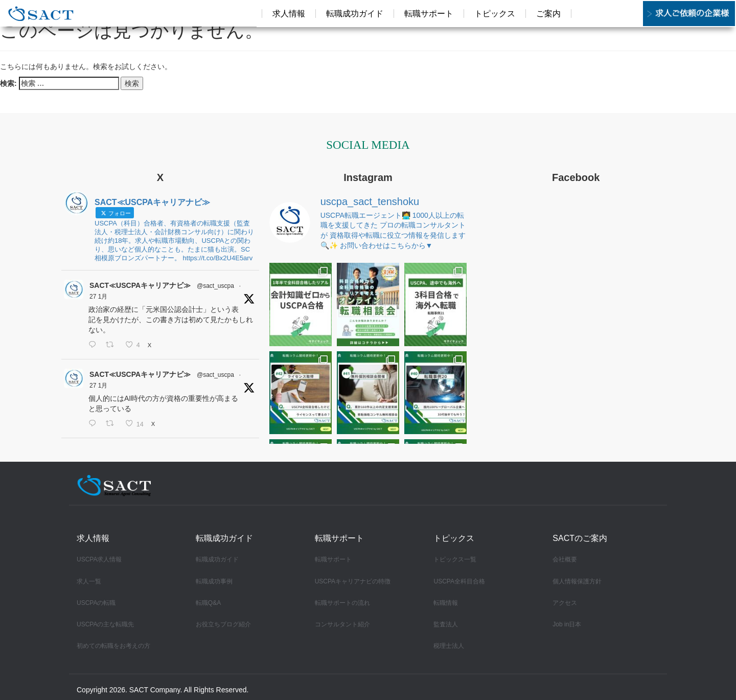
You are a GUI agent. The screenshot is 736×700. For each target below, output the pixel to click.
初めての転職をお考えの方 (113, 646)
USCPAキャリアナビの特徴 (353, 581)
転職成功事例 (214, 581)
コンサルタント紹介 (342, 624)
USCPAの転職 (96, 603)
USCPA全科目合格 (459, 581)
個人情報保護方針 (577, 581)
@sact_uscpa (215, 286)
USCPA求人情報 (99, 559)
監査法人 (446, 624)
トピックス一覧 (455, 559)
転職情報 (446, 603)
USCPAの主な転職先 (105, 624)
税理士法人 (449, 646)
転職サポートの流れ (342, 603)
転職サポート (333, 559)
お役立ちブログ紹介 (223, 624)
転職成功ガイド (217, 559)
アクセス (565, 603)
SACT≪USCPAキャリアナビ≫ (140, 285)
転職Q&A (208, 603)
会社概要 (565, 559)
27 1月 (98, 297)
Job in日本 (567, 624)
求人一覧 (89, 581)
